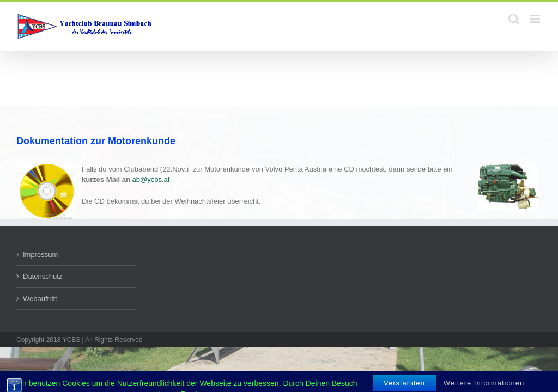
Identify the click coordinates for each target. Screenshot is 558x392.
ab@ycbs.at (151, 179)
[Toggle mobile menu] (536, 19)
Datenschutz (43, 276)
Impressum (40, 255)
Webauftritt (40, 299)
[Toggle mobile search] (514, 19)
